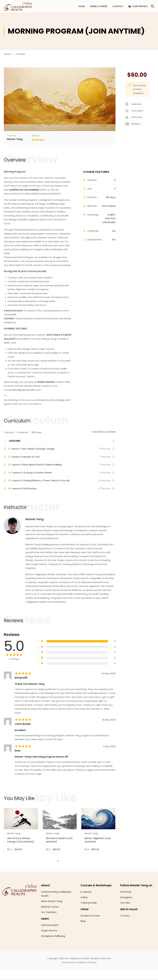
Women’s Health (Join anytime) (59, 840)
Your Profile (138, 6)
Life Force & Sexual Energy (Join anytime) (21, 840)
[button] (58, 861)
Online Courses (99, 6)
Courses (20, 54)
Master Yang (34, 519)
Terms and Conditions (74, 963)
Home (82, 6)
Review (36, 136)
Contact (118, 6)
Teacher (11, 136)
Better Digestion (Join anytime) (98, 840)
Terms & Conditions (30, 404)
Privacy (93, 963)
